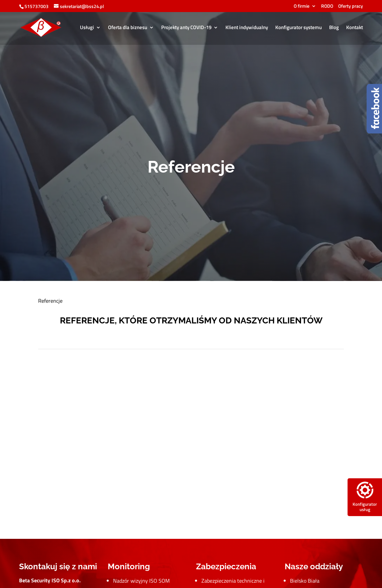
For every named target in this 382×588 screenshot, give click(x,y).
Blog (334, 28)
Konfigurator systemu (299, 28)
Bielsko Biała (305, 581)
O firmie (302, 7)
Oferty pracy (351, 7)
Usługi (87, 28)
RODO (327, 7)
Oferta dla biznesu (128, 28)
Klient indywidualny (247, 28)
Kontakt (355, 28)
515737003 (36, 6)
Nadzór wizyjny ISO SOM (141, 581)
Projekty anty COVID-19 (186, 28)
